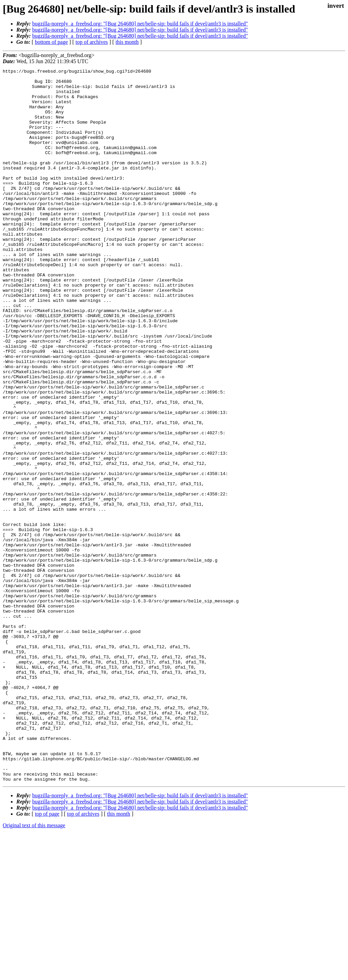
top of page (47, 956)
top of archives (92, 42)
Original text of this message (34, 968)
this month (127, 42)
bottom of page (51, 42)
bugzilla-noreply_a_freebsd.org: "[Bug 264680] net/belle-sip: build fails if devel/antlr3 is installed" (140, 24)
